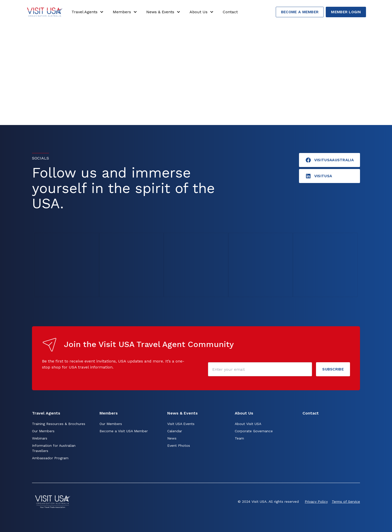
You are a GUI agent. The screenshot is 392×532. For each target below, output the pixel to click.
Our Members (43, 431)
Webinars (40, 438)
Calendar (175, 431)
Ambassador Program (50, 458)
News (172, 438)
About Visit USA (248, 424)
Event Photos (179, 445)
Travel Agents (88, 12)
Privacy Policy (316, 501)
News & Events (164, 12)
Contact (230, 12)
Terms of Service (346, 501)
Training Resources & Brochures (59, 424)
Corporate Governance (254, 431)
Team (239, 438)
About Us (202, 12)
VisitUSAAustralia (329, 160)
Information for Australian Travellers (54, 448)
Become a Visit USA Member (124, 431)
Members (125, 12)
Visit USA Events (181, 424)
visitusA (319, 176)
